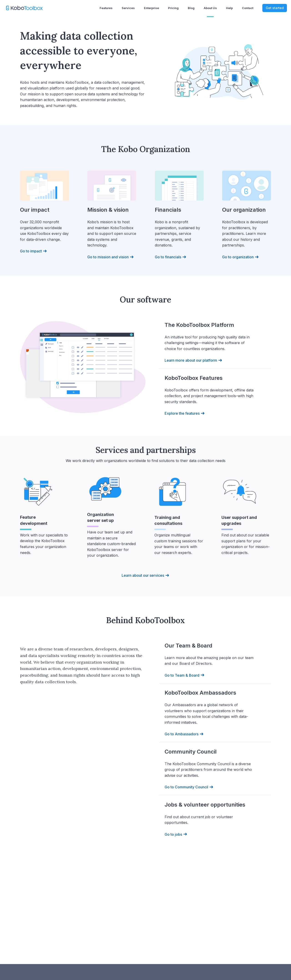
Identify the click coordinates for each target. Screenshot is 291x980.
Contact (248, 8)
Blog (191, 8)
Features (106, 8)
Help (229, 8)
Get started (275, 8)
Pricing (173, 8)
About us (210, 8)
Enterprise (151, 8)
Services (128, 8)
